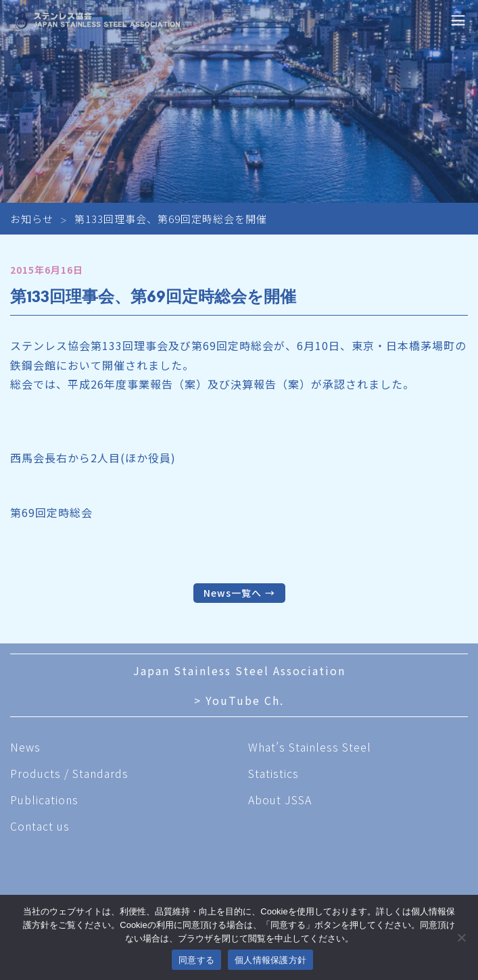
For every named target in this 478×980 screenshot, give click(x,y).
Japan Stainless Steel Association (239, 670)
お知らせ (32, 219)
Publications (44, 800)
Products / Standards (69, 773)
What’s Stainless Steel (310, 747)
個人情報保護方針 (270, 960)
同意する (196, 960)
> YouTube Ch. (239, 700)
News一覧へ (233, 593)
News (25, 747)
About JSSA (280, 800)
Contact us (40, 826)
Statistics (273, 773)
